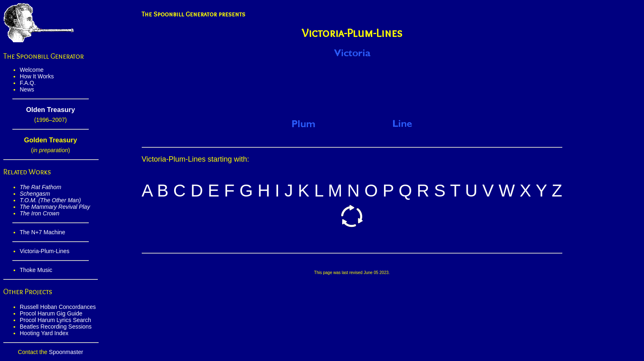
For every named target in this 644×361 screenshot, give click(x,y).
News (27, 89)
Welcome (32, 70)
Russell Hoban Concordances (58, 307)
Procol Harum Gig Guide (51, 313)
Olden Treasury (50, 110)
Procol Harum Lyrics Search (55, 320)
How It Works (37, 76)
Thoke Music (36, 270)
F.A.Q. (28, 83)
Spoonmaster (66, 352)
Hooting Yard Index (44, 333)
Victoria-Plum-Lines (45, 251)
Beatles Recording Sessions (56, 327)
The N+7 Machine (43, 232)
